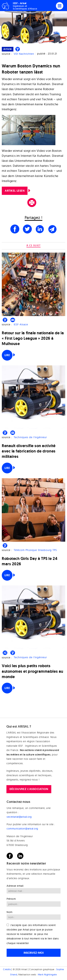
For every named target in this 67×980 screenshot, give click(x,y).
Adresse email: (15, 886)
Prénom (11, 899)
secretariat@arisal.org (19, 817)
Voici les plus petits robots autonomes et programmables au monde (33, 671)
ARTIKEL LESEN (15, 191)
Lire (7, 355)
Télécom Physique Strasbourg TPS (35, 550)
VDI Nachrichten (24, 54)
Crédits (7, 969)
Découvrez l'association (29, 789)
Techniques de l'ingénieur (30, 437)
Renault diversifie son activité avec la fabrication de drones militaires (29, 451)
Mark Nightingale (47, 974)
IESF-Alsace (21, 324)
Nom (10, 912)
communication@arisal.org (22, 829)
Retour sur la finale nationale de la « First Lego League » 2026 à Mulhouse (33, 338)
